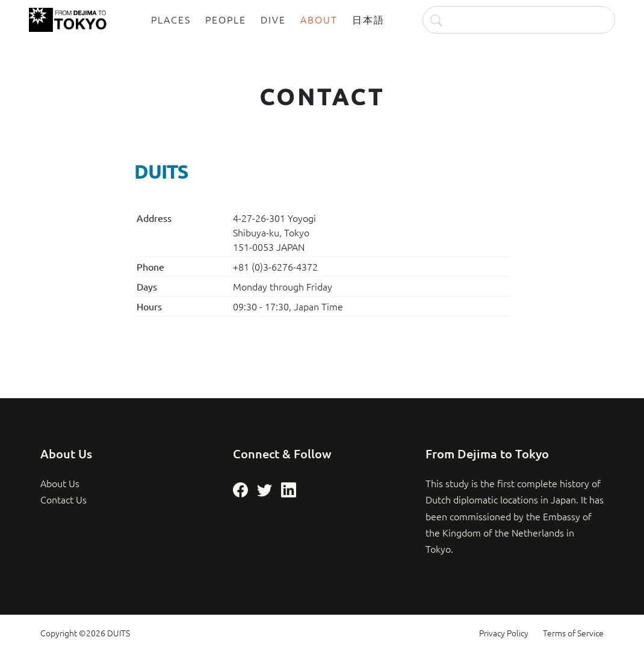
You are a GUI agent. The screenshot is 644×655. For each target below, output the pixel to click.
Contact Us (63, 499)
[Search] (519, 20)
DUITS (119, 633)
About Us (60, 483)
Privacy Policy (504, 633)
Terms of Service (573, 633)
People (226, 19)
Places (171, 19)
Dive (273, 19)
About (319, 19)
